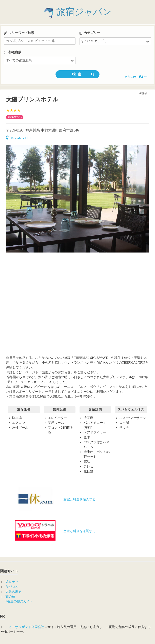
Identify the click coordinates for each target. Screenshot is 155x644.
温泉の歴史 (14, 592)
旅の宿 (10, 596)
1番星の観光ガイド (19, 601)
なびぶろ (12, 587)
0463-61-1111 (19, 138)
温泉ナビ (12, 582)
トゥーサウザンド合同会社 (25, 627)
